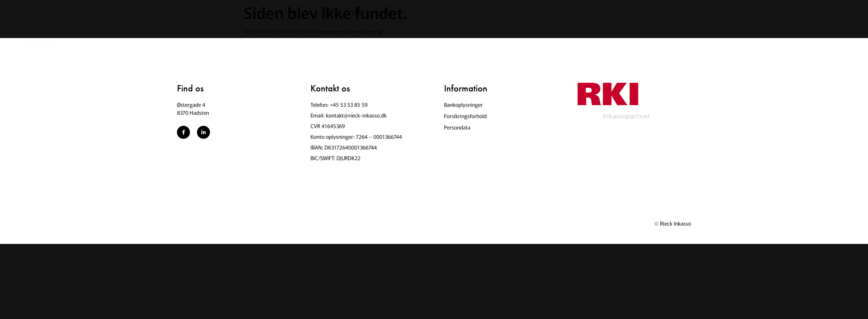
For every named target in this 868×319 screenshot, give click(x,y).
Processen (272, 23)
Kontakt (379, 23)
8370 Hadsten (193, 112)
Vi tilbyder (97, 23)
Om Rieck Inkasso (327, 23)
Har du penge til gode (157, 23)
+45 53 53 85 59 (349, 104)
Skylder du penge (221, 23)
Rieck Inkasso (676, 223)
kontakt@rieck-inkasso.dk (356, 115)
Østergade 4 (191, 104)
